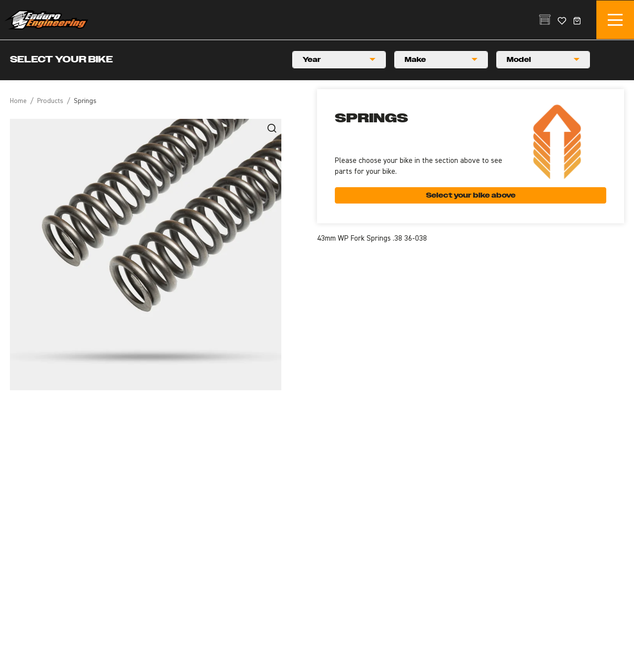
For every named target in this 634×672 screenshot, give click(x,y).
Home (18, 101)
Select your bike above (471, 195)
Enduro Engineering (46, 20)
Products (50, 101)
